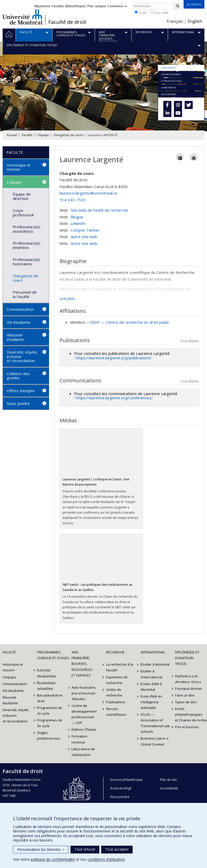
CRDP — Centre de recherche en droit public (129, 322)
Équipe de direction (22, 196)
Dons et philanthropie (126, 780)
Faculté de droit (67, 22)
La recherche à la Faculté (120, 667)
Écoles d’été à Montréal (151, 687)
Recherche (115, 652)
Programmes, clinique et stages (52, 655)
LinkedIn (78, 223)
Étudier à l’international (151, 674)
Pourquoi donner (189, 688)
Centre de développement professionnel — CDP (84, 714)
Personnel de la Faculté (25, 294)
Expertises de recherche (117, 680)
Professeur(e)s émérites (26, 245)
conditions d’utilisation (106, 859)
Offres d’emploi (21, 391)
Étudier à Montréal (155, 664)
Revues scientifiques (116, 712)
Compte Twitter (85, 230)
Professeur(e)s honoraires (26, 262)
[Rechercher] (178, 6)
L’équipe (43, 135)
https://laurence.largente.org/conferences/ (114, 398)
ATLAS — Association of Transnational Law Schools (155, 723)
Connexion (117, 6)
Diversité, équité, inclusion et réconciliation (22, 356)
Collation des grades (18, 376)
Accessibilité (169, 788)
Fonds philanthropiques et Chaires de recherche (190, 714)
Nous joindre (18, 403)
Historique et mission (19, 167)
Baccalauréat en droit (50, 698)
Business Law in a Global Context (155, 741)
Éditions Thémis (84, 729)
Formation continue (79, 739)
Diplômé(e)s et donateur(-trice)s (187, 658)
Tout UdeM (159, 12)
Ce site (140, 12)
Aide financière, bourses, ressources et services (82, 664)
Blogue (77, 217)
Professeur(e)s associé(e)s (26, 229)
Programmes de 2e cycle (50, 711)
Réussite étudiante (15, 337)
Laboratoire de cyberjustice (83, 752)
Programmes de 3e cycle (50, 723)
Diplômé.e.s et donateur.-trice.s (188, 679)
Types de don (186, 702)
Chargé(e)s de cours (68, 135)
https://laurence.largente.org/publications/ (114, 358)
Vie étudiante (19, 322)
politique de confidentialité (53, 859)
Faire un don (185, 695)
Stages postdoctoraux (49, 735)
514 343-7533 (73, 200)
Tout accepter (117, 849)
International (153, 652)
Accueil (12, 135)
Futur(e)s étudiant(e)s (47, 673)
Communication (20, 309)
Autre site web (84, 237)
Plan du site (168, 780)
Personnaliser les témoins (41, 849)
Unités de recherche (114, 692)
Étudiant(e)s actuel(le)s (47, 686)
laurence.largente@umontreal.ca (88, 193)
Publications (116, 702)
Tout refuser (85, 849)
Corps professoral (23, 213)
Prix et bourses (187, 727)
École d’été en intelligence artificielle (152, 702)
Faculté (27, 135)
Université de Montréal (22, 17)
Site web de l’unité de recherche (99, 210)
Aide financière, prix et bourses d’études (84, 693)
